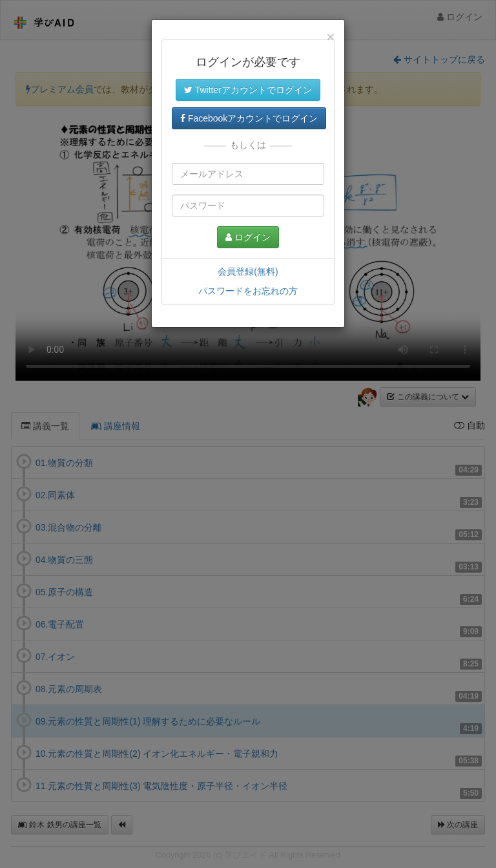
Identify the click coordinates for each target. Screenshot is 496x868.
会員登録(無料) (248, 271)
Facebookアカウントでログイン (249, 118)
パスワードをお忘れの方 (248, 291)
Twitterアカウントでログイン (248, 90)
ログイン (248, 237)
